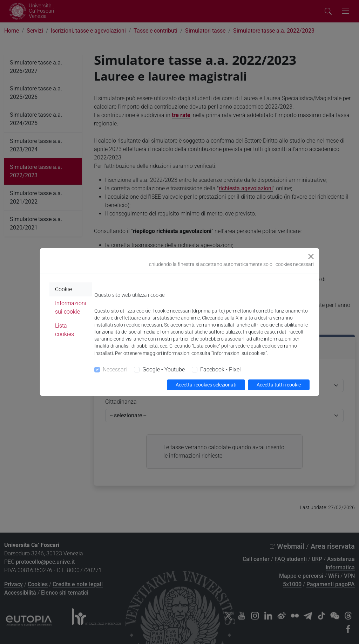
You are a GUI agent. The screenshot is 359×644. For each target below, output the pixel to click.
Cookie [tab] (63, 289)
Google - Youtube (164, 369)
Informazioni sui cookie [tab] (71, 307)
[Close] (311, 256)
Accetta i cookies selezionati (206, 385)
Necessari (115, 369)
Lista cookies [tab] (65, 330)
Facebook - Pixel (221, 369)
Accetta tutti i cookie (279, 385)
